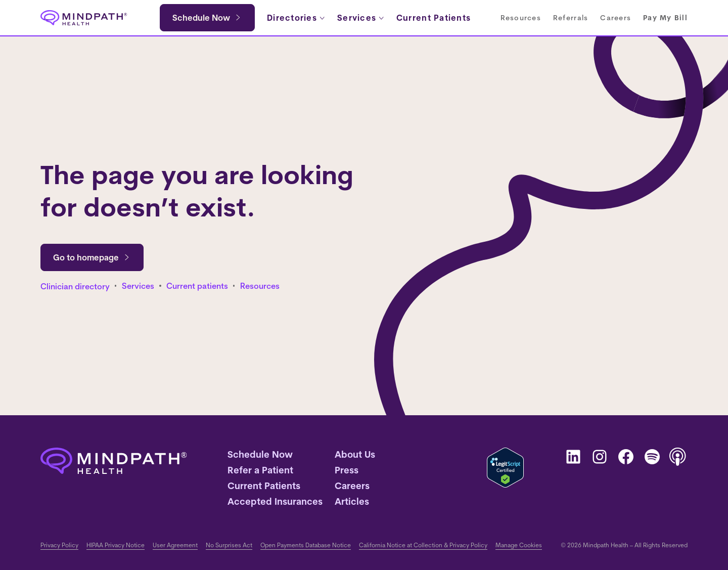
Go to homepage (92, 257)
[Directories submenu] (296, 18)
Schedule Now (201, 18)
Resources (260, 286)
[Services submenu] (361, 18)
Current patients (197, 286)
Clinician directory (75, 286)
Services (138, 286)
